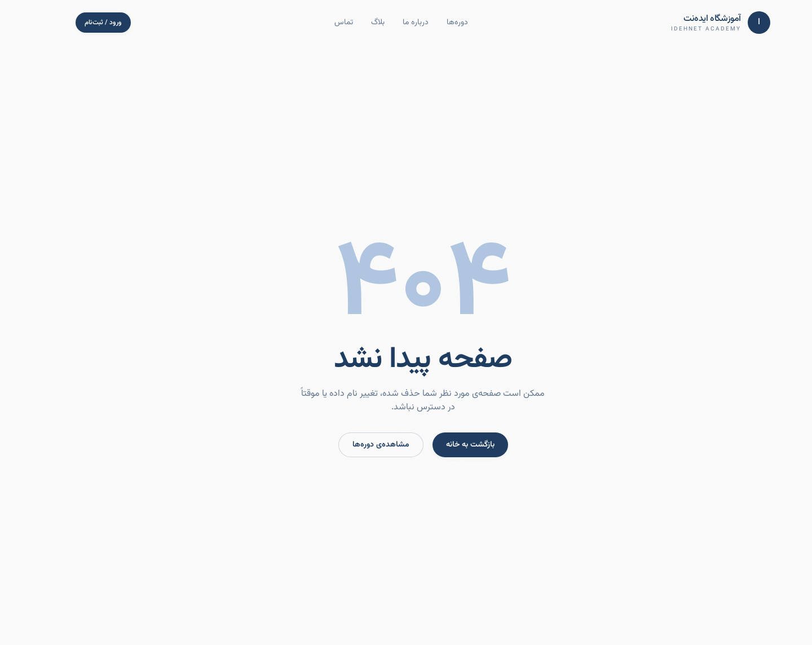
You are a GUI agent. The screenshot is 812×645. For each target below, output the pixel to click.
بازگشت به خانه (453, 445)
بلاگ (361, 23)
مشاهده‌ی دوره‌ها (364, 445)
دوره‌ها (440, 23)
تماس (327, 23)
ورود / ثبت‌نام (86, 23)
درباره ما (399, 23)
